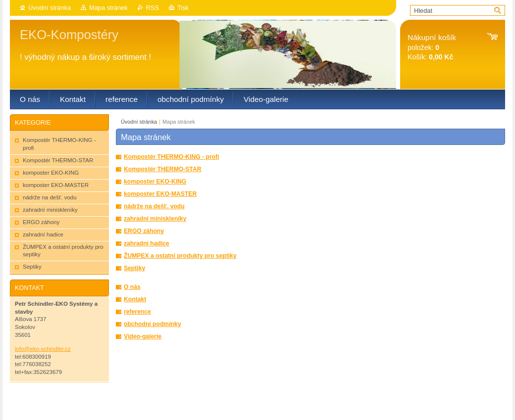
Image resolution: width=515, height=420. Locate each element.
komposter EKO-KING (155, 182)
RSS (153, 8)
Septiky (134, 268)
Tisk (183, 8)
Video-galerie (143, 336)
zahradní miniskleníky (155, 219)
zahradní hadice (147, 243)
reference (137, 312)
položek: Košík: (432, 47)
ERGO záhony (144, 231)
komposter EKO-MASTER (160, 194)
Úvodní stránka (50, 8)
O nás (132, 287)
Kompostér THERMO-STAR (162, 169)
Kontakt (135, 299)
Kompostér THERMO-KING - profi (171, 157)
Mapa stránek (108, 8)
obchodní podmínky (152, 324)
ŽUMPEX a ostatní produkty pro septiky (180, 256)
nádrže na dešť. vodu (154, 206)
